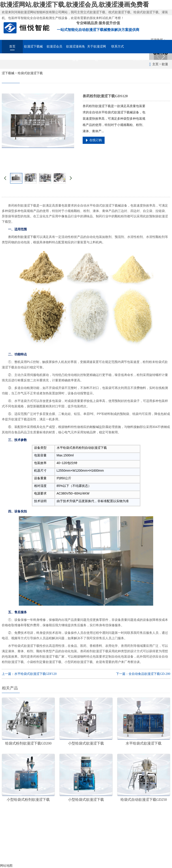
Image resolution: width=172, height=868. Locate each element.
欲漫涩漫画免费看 (75, 49)
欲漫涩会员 (54, 46)
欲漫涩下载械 (33, 46)
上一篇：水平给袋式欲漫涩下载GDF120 (29, 674)
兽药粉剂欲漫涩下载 (22, 237)
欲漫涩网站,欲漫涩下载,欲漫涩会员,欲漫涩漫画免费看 (74, 5)
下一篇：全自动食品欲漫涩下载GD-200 (143, 674)
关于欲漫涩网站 (97, 49)
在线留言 (139, 59)
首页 (12, 46)
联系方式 (118, 46)
